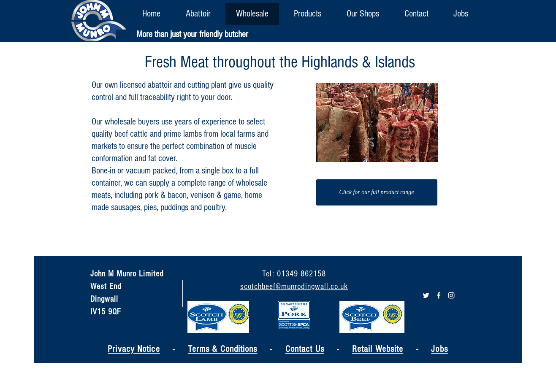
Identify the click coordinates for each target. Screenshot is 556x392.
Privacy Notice (134, 349)
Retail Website (378, 349)
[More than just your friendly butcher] (192, 35)
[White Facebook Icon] (439, 295)
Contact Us (305, 349)
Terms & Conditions (223, 349)
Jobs (439, 349)
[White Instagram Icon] (451, 295)
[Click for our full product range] (377, 192)
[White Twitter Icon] (426, 295)
